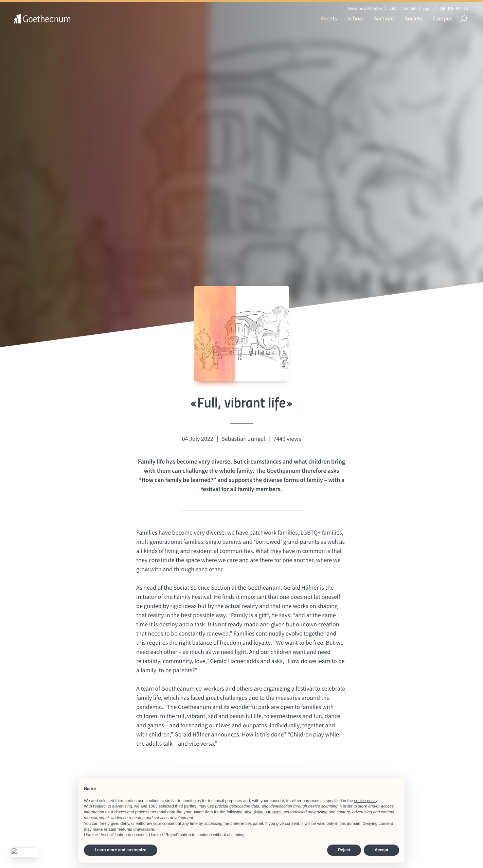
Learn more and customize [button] (121, 850)
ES (466, 8)
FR (458, 8)
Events (329, 18)
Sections (384, 18)
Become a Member (365, 8)
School (355, 18)
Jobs (393, 8)
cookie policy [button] (366, 801)
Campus (443, 18)
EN (451, 8)
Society (414, 18)
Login (428, 8)
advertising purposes (262, 812)
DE (443, 8)
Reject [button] (344, 850)
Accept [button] (381, 850)
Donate (410, 8)
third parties (186, 806)
